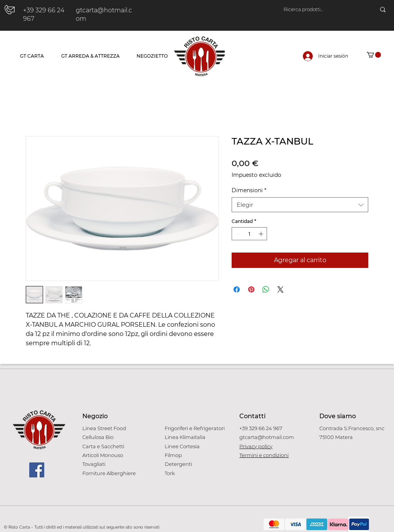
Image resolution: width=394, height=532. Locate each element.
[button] (374, 55)
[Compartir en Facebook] (237, 289)
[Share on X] (280, 289)
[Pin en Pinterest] (251, 289)
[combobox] (300, 205)
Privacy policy (256, 446)
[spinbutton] (249, 234)
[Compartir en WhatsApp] (266, 289)
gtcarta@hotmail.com (267, 437)
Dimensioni (249, 190)
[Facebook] (37, 470)
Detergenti (178, 464)
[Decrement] (237, 234)
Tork (170, 473)
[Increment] (262, 234)
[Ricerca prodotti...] (322, 10)
